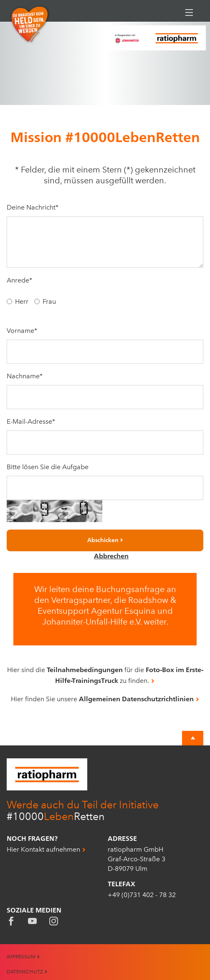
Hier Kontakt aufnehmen (43, 849)
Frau (49, 302)
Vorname (22, 331)
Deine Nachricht (33, 207)
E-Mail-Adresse (31, 421)
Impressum (23, 957)
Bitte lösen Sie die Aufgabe (48, 467)
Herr (22, 302)
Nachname (25, 376)
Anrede (19, 280)
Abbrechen (111, 556)
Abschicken (103, 540)
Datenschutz (27, 972)
